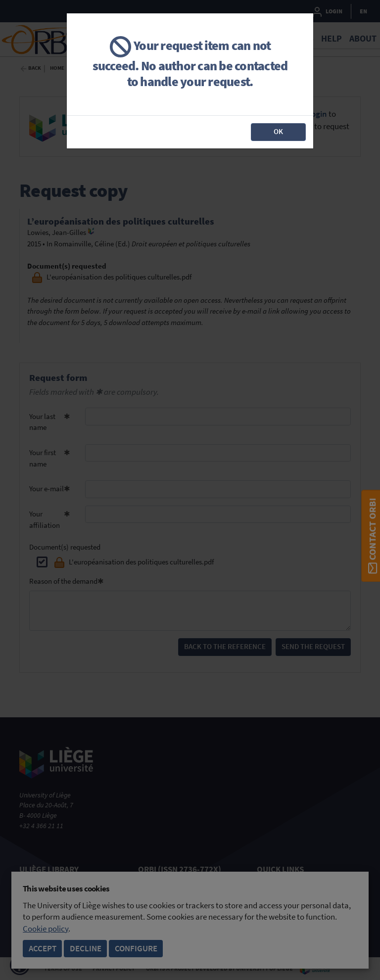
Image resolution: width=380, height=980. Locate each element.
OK (278, 131)
